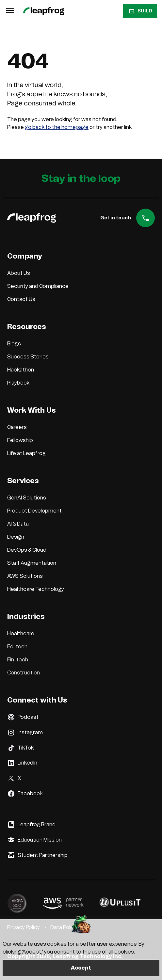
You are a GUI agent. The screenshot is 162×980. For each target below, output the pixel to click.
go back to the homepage (57, 127)
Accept (81, 968)
